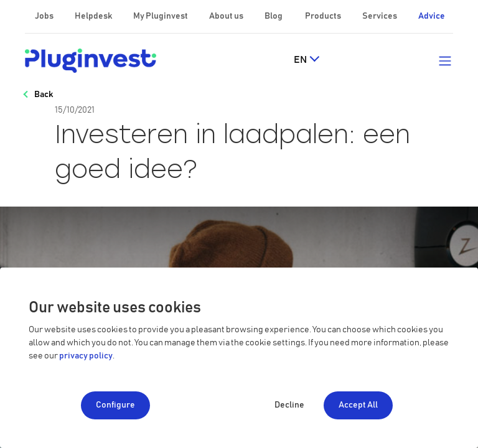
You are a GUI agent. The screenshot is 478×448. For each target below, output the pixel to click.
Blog (274, 16)
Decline (289, 405)
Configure (115, 405)
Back (44, 95)
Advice (432, 16)
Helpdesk (94, 16)
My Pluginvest (161, 16)
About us (227, 16)
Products (324, 16)
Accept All (358, 405)
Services (380, 16)
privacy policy (86, 356)
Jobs (45, 16)
